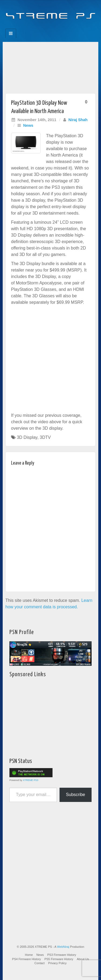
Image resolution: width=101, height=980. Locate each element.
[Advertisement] (50, 66)
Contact (40, 963)
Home (29, 955)
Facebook (32, 27)
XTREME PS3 (31, 780)
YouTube (62, 27)
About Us (83, 959)
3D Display (27, 437)
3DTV (45, 437)
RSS (69, 27)
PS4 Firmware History (27, 959)
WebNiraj (63, 947)
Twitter (54, 27)
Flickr (47, 27)
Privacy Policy (57, 963)
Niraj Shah (78, 120)
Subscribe (76, 795)
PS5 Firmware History (59, 959)
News (28, 125)
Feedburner (40, 27)
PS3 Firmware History (62, 955)
